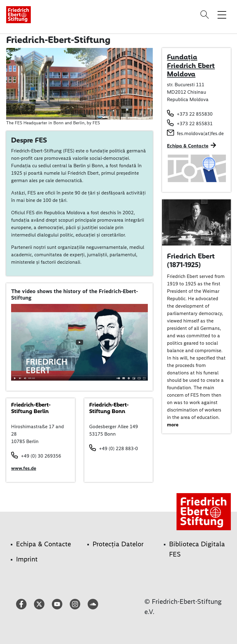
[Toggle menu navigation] (222, 15)
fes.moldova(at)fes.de (200, 133)
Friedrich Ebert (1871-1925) (191, 260)
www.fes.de (24, 468)
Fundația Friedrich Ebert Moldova (191, 65)
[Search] (206, 15)
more (173, 425)
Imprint (27, 559)
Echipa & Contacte (188, 146)
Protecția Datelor (118, 544)
